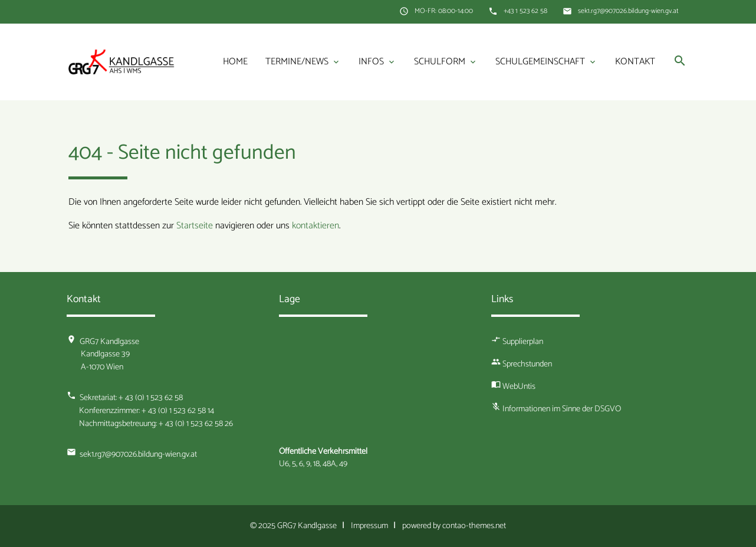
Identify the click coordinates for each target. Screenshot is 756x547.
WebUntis (519, 386)
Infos (377, 62)
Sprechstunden (527, 364)
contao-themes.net (474, 526)
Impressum (369, 526)
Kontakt (635, 62)
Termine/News (303, 62)
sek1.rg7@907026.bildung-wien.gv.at (628, 11)
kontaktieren (315, 226)
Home (235, 62)
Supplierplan (523, 342)
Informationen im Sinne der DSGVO (562, 409)
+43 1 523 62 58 (525, 11)
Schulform (446, 62)
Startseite (195, 226)
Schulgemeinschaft (546, 62)
